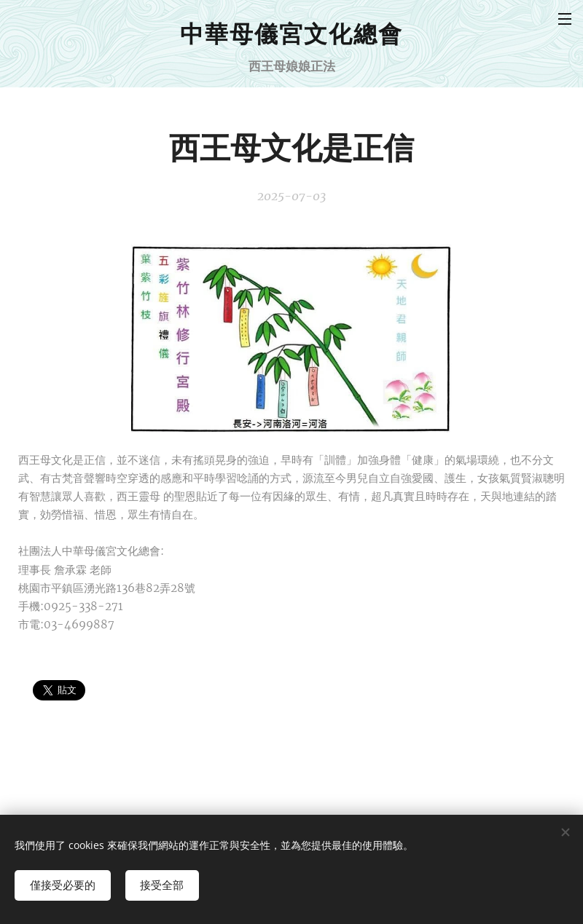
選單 (565, 19)
